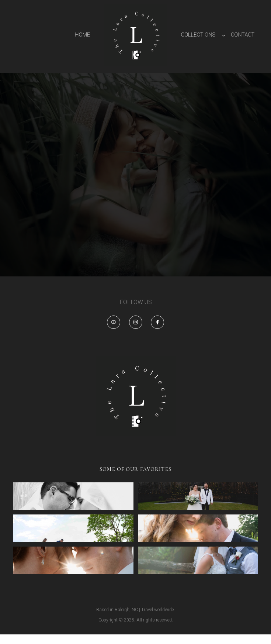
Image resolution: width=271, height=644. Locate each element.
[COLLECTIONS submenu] (224, 35)
